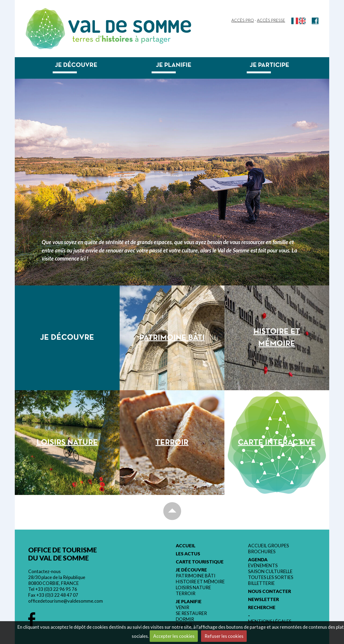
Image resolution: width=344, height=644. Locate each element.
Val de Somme (130, 26)
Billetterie (261, 583)
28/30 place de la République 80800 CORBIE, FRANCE (57, 580)
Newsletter (264, 599)
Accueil (186, 546)
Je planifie (174, 65)
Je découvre (76, 65)
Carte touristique (200, 562)
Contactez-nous (44, 571)
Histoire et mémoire (200, 582)
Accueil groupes (268, 546)
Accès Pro (243, 20)
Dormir (185, 619)
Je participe (269, 65)
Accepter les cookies (174, 636)
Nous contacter (270, 591)
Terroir (186, 594)
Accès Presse (271, 20)
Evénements (263, 566)
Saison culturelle (270, 571)
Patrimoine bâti (196, 576)
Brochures (262, 552)
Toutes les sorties (271, 577)
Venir (182, 607)
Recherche (262, 607)
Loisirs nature (193, 588)
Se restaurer (191, 613)
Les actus (188, 554)
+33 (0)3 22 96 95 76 (56, 589)
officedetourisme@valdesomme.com (66, 601)
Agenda (258, 560)
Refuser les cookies (224, 636)
